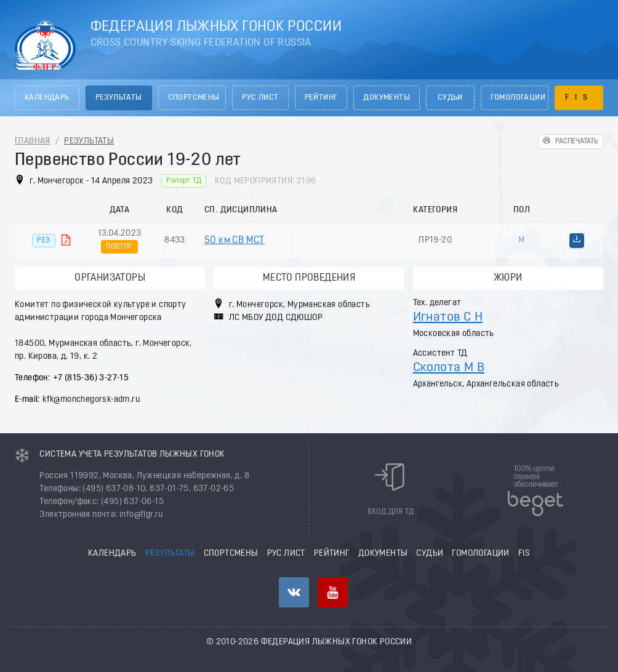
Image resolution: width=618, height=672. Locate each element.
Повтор (119, 247)
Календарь (47, 98)
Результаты (119, 98)
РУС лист (260, 98)
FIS (579, 98)
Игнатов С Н (448, 317)
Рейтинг (321, 98)
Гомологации (518, 98)
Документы (387, 98)
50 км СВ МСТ (235, 241)
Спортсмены (194, 98)
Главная (33, 141)
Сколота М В (449, 368)
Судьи (450, 98)
